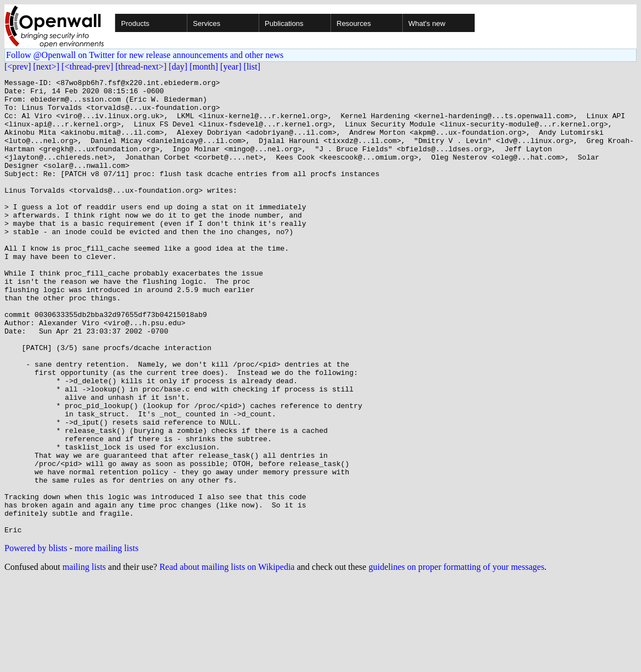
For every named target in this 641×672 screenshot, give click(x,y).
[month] (204, 67)
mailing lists (84, 658)
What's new (427, 23)
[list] (252, 67)
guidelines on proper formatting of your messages (456, 658)
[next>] (46, 67)
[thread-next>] (141, 67)
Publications (284, 23)
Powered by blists (36, 639)
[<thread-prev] (87, 67)
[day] (178, 67)
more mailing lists (107, 639)
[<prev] (18, 67)
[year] (231, 67)
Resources (354, 23)
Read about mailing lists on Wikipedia (227, 658)
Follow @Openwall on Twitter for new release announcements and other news (145, 55)
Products (135, 23)
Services (207, 23)
